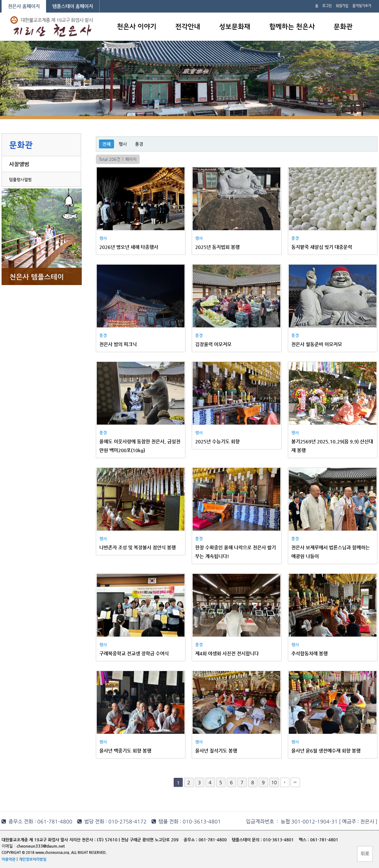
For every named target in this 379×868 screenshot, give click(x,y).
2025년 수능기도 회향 (217, 441)
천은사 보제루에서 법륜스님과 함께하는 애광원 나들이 (330, 552)
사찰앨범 (19, 164)
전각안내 (188, 27)
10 (274, 782)
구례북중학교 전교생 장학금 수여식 (134, 653)
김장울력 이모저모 (213, 344)
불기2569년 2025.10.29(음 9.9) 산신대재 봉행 (332, 446)
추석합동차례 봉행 (309, 653)
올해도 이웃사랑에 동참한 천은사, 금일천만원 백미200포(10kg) (140, 446)
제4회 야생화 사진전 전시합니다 (227, 653)
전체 (106, 144)
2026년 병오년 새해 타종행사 (129, 247)
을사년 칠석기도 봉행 (216, 751)
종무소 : (191, 840)
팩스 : (304, 840)
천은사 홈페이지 (24, 6)
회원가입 (342, 6)
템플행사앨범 (20, 180)
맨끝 (295, 782)
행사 (123, 144)
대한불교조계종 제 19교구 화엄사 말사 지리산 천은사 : (49, 840)
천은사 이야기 (137, 27)
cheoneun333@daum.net (41, 846)
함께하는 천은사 (292, 27)
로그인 (327, 6)
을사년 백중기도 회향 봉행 (125, 751)
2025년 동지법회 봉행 (217, 247)
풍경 (139, 144)
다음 (285, 782)
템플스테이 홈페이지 (73, 6)
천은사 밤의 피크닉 (118, 344)
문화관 (343, 27)
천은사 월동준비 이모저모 (317, 344)
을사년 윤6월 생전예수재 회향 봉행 (326, 751)
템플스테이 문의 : (247, 840)
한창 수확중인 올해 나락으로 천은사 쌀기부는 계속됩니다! (236, 552)
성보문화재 (235, 27)
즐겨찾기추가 (362, 6)
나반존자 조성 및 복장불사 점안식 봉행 (138, 547)
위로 (365, 853)
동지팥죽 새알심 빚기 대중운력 (322, 247)
